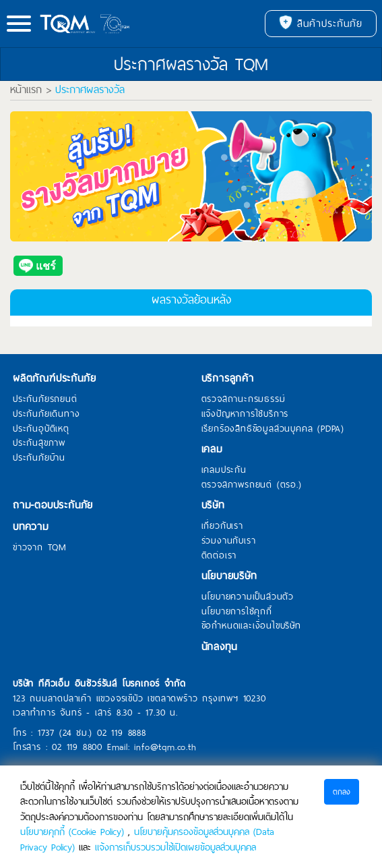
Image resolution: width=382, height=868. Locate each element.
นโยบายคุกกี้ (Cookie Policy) (72, 832)
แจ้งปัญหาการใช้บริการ (245, 414)
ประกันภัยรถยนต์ (45, 399)
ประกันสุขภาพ (39, 443)
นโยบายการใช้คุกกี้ (237, 612)
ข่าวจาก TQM (40, 548)
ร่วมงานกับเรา (229, 541)
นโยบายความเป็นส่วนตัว (248, 597)
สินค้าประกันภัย (321, 24)
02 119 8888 (122, 733)
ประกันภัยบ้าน (39, 458)
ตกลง (342, 792)
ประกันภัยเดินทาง (46, 414)
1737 (46, 733)
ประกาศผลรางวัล (90, 90)
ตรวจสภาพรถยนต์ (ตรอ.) (252, 485)
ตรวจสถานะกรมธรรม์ (244, 399)
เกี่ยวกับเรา (222, 526)
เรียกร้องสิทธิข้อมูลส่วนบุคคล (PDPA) (273, 429)
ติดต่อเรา (219, 556)
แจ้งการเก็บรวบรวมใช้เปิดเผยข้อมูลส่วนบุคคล (176, 847)
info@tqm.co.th (165, 747)
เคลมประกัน (224, 470)
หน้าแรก (26, 90)
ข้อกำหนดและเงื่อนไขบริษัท (251, 626)
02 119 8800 (77, 747)
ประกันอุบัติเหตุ (41, 429)
